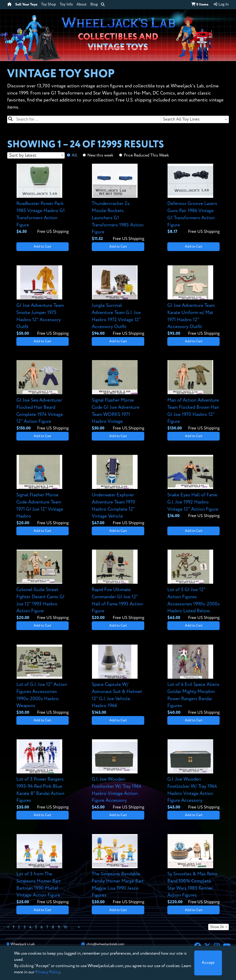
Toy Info (66, 5)
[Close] (208, 963)
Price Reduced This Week (146, 155)
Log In (221, 4)
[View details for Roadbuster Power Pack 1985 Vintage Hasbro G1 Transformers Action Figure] (43, 199)
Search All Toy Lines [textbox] (181, 119)
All (74, 155)
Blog (94, 5)
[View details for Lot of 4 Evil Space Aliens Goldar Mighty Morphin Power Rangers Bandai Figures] (193, 680)
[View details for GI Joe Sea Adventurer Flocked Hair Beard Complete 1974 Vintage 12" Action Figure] (43, 396)
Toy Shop (49, 5)
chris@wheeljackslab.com (105, 944)
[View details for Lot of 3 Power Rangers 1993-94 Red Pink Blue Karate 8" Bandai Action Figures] (43, 775)
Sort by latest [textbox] (23, 155)
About (82, 5)
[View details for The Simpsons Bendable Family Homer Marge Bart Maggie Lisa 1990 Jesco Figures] (118, 870)
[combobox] (195, 119)
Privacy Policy (48, 972)
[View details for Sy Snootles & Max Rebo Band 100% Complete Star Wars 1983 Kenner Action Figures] (193, 870)
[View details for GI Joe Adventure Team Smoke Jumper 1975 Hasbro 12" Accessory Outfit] (43, 301)
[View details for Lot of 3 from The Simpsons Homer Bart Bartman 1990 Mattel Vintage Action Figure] (43, 870)
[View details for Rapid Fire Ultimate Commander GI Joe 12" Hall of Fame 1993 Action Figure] (118, 585)
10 (65, 927)
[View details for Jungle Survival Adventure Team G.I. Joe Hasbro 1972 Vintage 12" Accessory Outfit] (118, 301)
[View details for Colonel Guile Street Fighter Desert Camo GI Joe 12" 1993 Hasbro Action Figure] (43, 585)
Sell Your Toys (26, 5)
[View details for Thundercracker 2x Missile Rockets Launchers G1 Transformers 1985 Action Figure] (118, 203)
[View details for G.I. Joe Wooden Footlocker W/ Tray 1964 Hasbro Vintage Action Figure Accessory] (118, 775)
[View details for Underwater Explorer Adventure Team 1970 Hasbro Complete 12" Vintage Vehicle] (118, 490)
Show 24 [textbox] (217, 927)
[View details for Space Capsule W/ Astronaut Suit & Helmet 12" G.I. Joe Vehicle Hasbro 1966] (118, 680)
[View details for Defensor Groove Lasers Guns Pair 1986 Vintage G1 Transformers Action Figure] (193, 199)
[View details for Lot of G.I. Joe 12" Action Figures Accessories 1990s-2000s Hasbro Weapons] (43, 680)
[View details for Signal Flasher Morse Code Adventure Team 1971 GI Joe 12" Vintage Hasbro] (43, 490)
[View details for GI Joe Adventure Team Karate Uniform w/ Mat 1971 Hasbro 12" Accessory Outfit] (193, 301)
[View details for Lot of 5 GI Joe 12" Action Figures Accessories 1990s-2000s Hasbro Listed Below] (193, 585)
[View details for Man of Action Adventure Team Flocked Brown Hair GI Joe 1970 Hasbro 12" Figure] (193, 396)
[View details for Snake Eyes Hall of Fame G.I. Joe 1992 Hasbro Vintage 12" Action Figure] (193, 487)
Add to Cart (42, 247)
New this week (100, 155)
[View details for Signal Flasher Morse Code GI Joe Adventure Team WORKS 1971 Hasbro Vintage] (118, 396)
